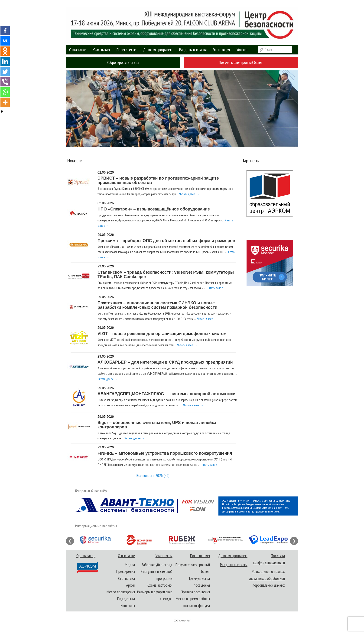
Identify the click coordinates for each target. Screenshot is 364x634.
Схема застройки (160, 585)
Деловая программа (158, 50)
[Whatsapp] (5, 92)
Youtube (242, 50)
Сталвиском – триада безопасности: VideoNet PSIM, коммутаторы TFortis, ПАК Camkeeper (166, 274)
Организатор (87, 563)
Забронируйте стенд (157, 565)
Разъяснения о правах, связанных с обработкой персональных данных (267, 578)
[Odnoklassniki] (5, 51)
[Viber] (5, 82)
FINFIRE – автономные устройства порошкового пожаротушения (165, 453)
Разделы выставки (193, 50)
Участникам (101, 50)
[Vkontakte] (5, 41)
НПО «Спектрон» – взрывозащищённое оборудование (154, 209)
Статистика (127, 578)
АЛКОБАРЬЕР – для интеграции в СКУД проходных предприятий (165, 362)
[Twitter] (5, 72)
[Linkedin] (5, 61)
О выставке (78, 50)
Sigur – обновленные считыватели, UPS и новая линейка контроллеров (157, 425)
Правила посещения (195, 592)
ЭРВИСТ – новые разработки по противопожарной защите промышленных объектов (158, 180)
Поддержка (126, 599)
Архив (130, 585)
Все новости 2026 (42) (153, 475)
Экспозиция (221, 50)
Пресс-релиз (126, 571)
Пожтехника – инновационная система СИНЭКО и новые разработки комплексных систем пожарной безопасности (157, 305)
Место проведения (121, 592)
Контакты (128, 606)
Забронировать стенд (123, 62)
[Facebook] (5, 31)
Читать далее (189, 194)
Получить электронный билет (241, 62)
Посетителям (126, 50)
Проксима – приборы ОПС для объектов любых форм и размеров (166, 241)
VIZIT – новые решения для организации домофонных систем (162, 334)
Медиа (130, 565)
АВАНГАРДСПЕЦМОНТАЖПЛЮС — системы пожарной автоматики (166, 394)
